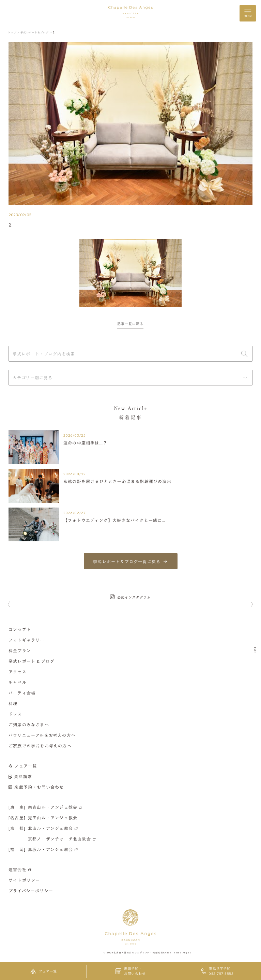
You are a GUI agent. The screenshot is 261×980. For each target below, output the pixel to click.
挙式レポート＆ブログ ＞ (36, 32)
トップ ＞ (14, 32)
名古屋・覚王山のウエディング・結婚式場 (138, 952)
